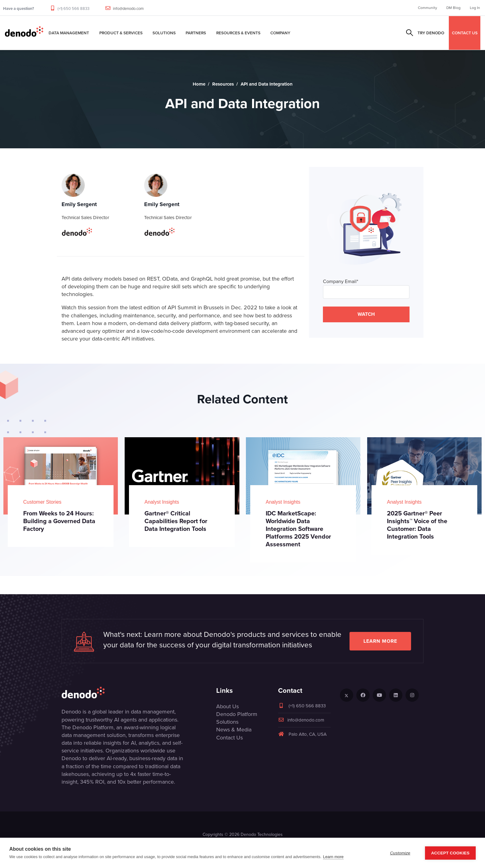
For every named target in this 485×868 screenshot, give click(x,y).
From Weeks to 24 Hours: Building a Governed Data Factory (59, 521)
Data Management (69, 33)
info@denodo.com (128, 8)
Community (427, 8)
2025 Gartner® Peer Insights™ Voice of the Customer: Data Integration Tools (417, 525)
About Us (227, 706)
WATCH (366, 314)
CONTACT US (465, 33)
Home (199, 84)
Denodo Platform (237, 714)
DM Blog (453, 8)
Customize (400, 853)
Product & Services (121, 33)
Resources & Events (238, 33)
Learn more (380, 641)
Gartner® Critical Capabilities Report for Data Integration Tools (176, 521)
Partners (196, 33)
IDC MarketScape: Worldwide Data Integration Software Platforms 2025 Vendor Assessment (298, 529)
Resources (223, 84)
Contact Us (230, 738)
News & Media (234, 730)
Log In (475, 8)
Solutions (164, 33)
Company (280, 33)
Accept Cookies (450, 853)
